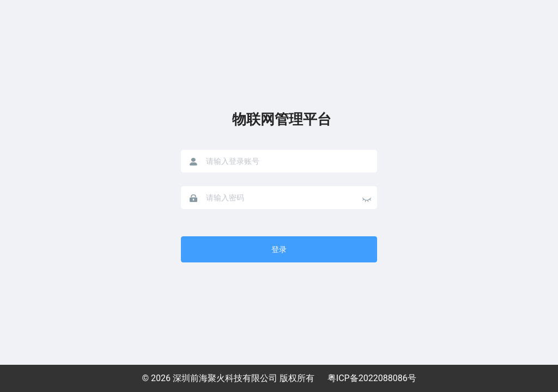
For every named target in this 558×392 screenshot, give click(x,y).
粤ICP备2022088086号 (372, 378)
